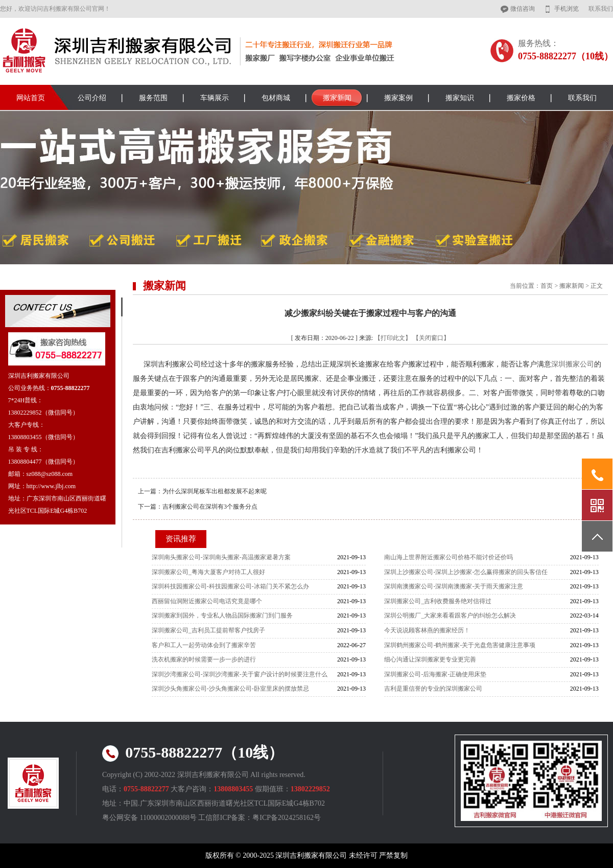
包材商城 (276, 98)
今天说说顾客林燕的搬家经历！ (427, 630)
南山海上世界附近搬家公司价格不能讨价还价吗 (449, 557)
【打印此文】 (393, 338)
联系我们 (601, 9)
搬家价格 (521, 98)
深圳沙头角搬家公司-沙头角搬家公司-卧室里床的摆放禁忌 (230, 689)
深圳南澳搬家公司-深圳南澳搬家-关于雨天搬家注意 (454, 586)
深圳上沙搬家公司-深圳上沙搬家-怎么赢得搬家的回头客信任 (466, 572)
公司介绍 (92, 98)
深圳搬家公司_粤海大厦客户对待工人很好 (208, 572)
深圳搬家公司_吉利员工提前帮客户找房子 (208, 630)
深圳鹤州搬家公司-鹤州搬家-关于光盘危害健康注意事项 (460, 645)
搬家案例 (398, 98)
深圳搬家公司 (573, 364)
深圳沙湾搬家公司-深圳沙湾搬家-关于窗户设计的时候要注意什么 (240, 674)
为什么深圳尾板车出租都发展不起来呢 (215, 491)
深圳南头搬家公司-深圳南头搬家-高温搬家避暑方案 (221, 557)
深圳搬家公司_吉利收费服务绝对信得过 (438, 601)
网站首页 (31, 98)
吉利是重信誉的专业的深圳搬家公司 (433, 689)
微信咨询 (523, 9)
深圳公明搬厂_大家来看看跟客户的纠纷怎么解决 (450, 615)
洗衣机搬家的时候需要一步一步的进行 (204, 659)
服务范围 (153, 98)
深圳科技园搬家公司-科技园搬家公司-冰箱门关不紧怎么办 (230, 586)
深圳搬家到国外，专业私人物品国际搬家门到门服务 (222, 615)
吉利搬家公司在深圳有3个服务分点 (210, 507)
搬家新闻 (337, 98)
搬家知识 (460, 98)
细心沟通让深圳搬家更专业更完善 (430, 659)
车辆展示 (215, 98)
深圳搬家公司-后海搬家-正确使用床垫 (435, 674)
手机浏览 (567, 9)
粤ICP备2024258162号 (287, 818)
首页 (547, 286)
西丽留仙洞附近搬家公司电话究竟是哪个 (207, 601)
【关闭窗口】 (431, 338)
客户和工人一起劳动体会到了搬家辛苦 (204, 645)
